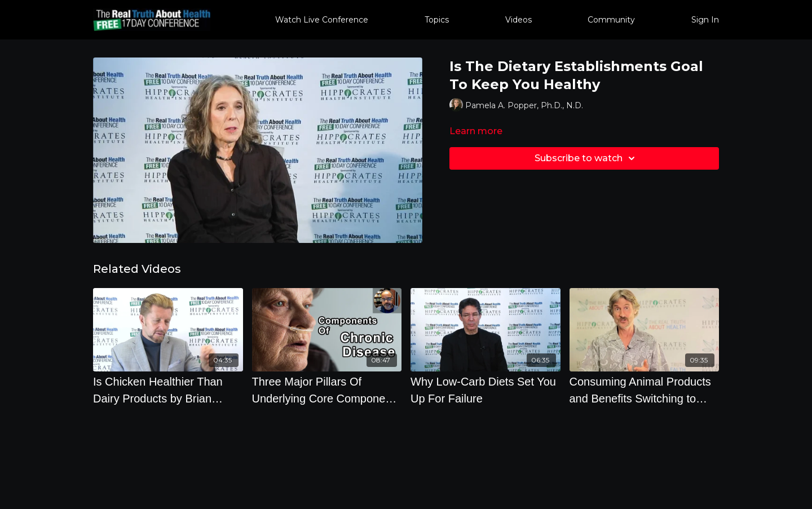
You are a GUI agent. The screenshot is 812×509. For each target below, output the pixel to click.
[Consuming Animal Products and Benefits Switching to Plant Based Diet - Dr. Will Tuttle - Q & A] (645, 390)
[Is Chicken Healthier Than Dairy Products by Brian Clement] (168, 390)
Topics (437, 20)
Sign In (705, 20)
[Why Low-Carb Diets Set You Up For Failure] (486, 390)
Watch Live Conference (322, 20)
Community (611, 20)
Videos (518, 20)
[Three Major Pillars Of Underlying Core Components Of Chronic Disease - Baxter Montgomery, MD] (327, 390)
